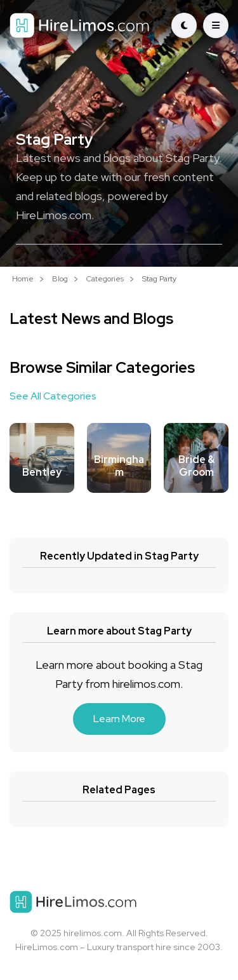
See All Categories (53, 396)
